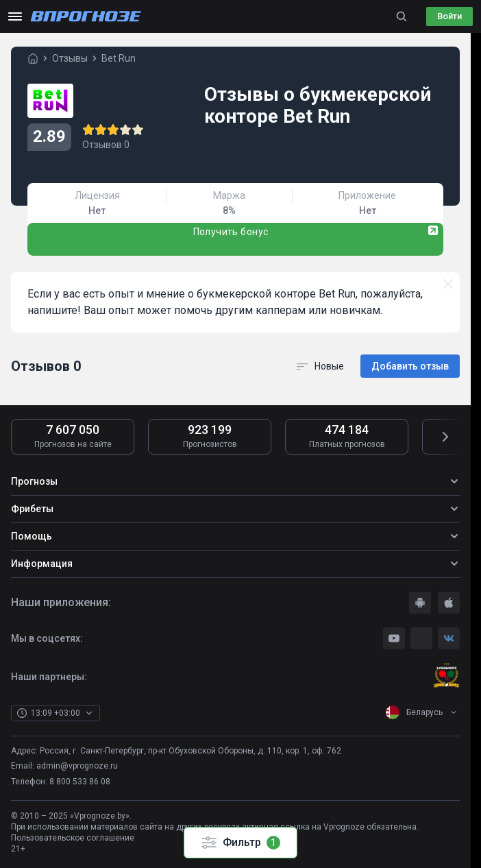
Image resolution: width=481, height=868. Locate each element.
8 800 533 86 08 (80, 782)
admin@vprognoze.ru (77, 766)
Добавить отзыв (410, 366)
